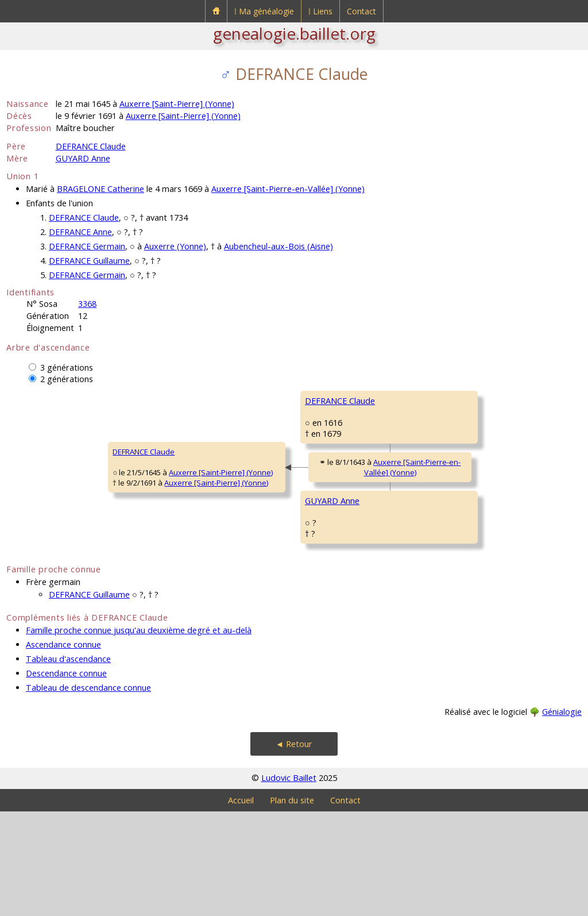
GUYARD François (432, 538)
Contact (361, 11)
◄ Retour (294, 848)
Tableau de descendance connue (88, 792)
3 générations (67, 367)
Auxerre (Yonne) (175, 246)
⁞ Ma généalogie (264, 11)
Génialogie (562, 816)
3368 (87, 304)
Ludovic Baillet (289, 882)
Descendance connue (66, 778)
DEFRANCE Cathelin (435, 401)
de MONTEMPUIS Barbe (443, 469)
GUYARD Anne (83, 158)
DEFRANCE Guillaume (89, 261)
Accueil (241, 905)
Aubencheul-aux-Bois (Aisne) (278, 246)
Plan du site (292, 905)
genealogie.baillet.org (294, 33)
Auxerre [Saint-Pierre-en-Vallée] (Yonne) (288, 189)
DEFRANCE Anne (80, 232)
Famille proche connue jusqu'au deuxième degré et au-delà (139, 735)
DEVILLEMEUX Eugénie (440, 607)
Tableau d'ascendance (68, 763)
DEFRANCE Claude (91, 146)
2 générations (67, 379)
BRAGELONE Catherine (100, 189)
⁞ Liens (320, 11)
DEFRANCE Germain (87, 246)
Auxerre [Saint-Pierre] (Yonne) (177, 104)
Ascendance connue (63, 749)
